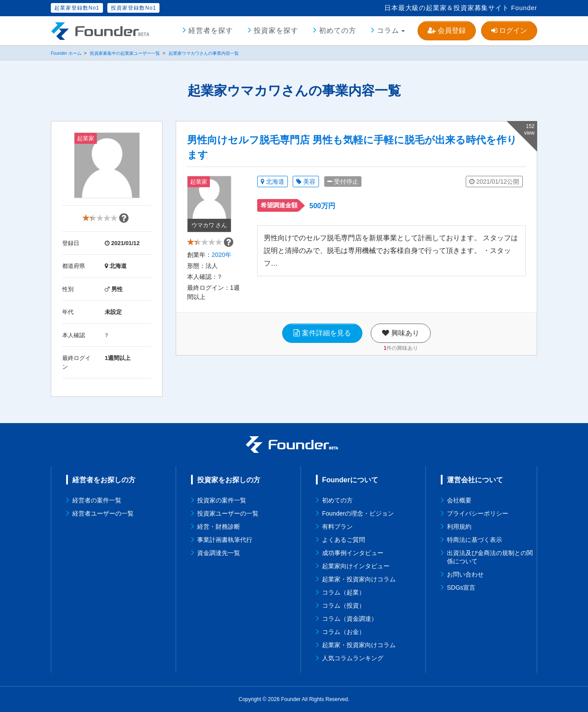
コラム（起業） (344, 592)
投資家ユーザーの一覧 (228, 513)
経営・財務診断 (219, 527)
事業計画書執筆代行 (225, 540)
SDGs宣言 (461, 587)
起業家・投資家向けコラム (359, 579)
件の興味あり (401, 361)
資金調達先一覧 (219, 553)
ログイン (509, 30)
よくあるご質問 (344, 540)
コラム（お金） (344, 632)
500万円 (322, 206)
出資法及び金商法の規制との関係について (490, 557)
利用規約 (459, 527)
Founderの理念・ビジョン (358, 513)
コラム (388, 30)
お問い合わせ (465, 574)
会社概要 (459, 500)
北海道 (273, 182)
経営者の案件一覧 (97, 500)
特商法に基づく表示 (475, 540)
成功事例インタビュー (353, 553)
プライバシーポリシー (478, 513)
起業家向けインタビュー (356, 566)
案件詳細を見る (322, 346)
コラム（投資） (344, 605)
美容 (306, 182)
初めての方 (338, 30)
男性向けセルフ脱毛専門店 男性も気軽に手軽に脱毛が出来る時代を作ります (352, 147)
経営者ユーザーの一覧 (103, 513)
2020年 (221, 267)
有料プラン (337, 527)
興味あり (400, 346)
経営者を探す (211, 30)
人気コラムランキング (353, 658)
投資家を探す (276, 30)
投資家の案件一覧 (222, 500)
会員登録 (446, 30)
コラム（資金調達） (350, 619)
